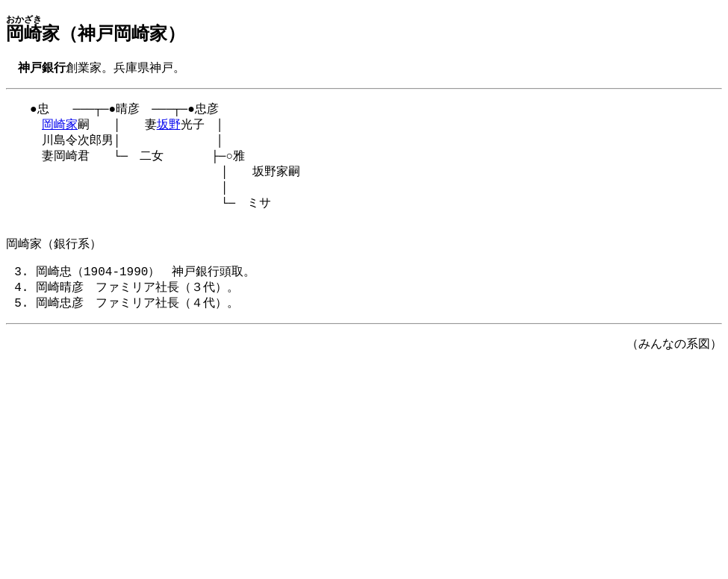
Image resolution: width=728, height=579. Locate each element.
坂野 (169, 128)
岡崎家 (60, 128)
